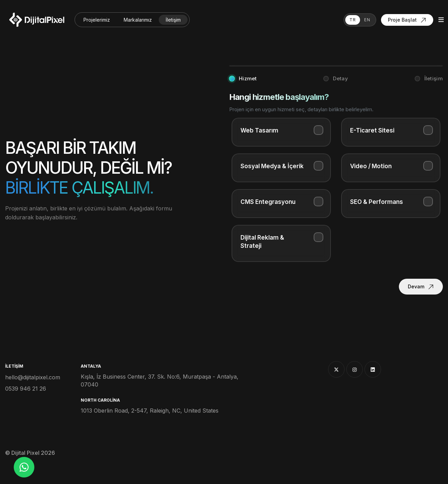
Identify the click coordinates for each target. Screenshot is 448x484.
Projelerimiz (97, 20)
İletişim (173, 20)
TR (353, 20)
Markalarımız (138, 20)
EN (367, 20)
